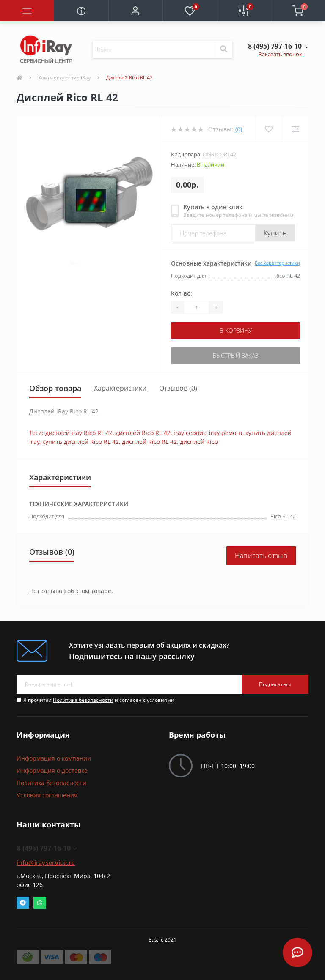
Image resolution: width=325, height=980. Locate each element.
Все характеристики (277, 263)
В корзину (236, 330)
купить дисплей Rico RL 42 (81, 442)
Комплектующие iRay (64, 78)
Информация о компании (54, 758)
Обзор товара (55, 388)
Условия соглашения (47, 795)
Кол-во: (182, 293)
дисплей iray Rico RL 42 (79, 433)
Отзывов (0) (178, 388)
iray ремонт (226, 433)
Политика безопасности (83, 700)
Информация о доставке (52, 771)
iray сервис (190, 433)
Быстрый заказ (236, 355)
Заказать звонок (280, 54)
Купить (275, 233)
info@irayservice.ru (46, 863)
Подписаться (275, 684)
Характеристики (120, 388)
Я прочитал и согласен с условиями (99, 700)
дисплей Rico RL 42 (143, 433)
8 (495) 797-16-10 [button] (47, 848)
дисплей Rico (199, 442)
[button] (135, 11)
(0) (239, 129)
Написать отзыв (261, 556)
